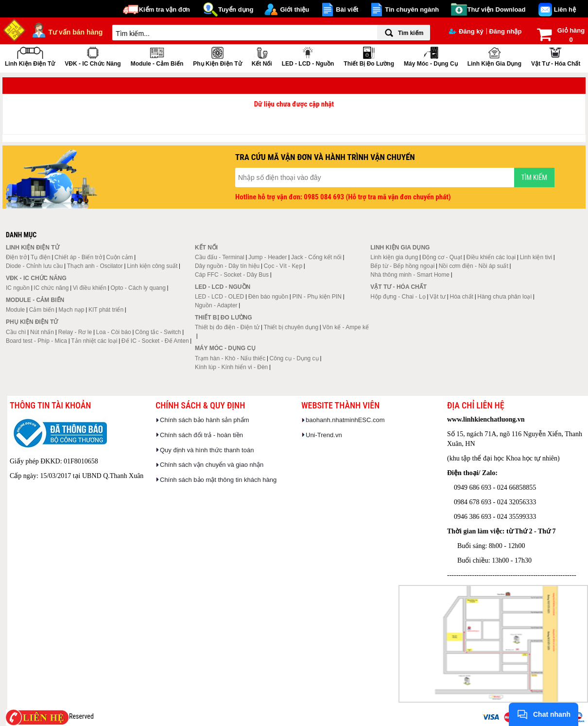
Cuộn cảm (119, 257)
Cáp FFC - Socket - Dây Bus (232, 275)
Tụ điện (41, 257)
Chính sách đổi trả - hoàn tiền (201, 435)
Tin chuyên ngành (412, 9)
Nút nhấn (42, 332)
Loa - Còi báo (114, 332)
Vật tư (438, 297)
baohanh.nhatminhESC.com (345, 420)
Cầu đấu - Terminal (220, 257)
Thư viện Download (497, 9)
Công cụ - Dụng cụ (294, 358)
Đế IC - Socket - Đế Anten (155, 341)
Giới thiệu (294, 9)
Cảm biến (42, 310)
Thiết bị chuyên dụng (291, 327)
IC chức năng (51, 288)
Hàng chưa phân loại (504, 297)
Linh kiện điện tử (30, 56)
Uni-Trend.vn (324, 435)
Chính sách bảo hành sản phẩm (205, 420)
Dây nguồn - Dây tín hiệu (227, 266)
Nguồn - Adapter (216, 305)
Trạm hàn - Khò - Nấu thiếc (230, 358)
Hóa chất (462, 297)
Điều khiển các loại (491, 257)
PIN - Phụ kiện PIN (317, 297)
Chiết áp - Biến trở (78, 257)
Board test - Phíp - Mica (36, 341)
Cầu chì (16, 332)
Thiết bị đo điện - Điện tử (227, 327)
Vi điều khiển (90, 288)
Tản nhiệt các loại (94, 341)
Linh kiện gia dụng (494, 56)
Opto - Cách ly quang (138, 288)
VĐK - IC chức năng (93, 56)
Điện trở (16, 257)
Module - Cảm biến (157, 56)
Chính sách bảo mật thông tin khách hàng (218, 480)
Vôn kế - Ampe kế (346, 327)
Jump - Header (268, 257)
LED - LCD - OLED (219, 297)
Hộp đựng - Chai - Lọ (398, 297)
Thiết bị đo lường (369, 56)
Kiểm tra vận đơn (164, 9)
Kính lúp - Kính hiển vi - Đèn (231, 367)
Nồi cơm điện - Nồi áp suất (474, 266)
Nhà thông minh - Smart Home (410, 275)
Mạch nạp (71, 310)
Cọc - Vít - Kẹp (283, 266)
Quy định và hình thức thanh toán (207, 450)
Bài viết (347, 9)
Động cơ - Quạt (442, 257)
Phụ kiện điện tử (217, 56)
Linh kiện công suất (152, 266)
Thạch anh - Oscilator (95, 266)
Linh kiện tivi (536, 257)
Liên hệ (565, 9)
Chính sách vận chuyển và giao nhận (212, 465)
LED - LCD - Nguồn (308, 56)
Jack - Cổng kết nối (316, 257)
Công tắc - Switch (158, 332)
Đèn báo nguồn (268, 297)
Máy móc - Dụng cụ (431, 56)
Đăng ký (466, 31)
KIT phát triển (106, 310)
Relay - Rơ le (75, 332)
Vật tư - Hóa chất (556, 56)
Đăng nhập (505, 31)
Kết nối (262, 56)
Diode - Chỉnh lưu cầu (34, 266)
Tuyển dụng (236, 9)
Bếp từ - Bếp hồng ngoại (402, 266)
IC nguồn (18, 288)
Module (15, 310)
